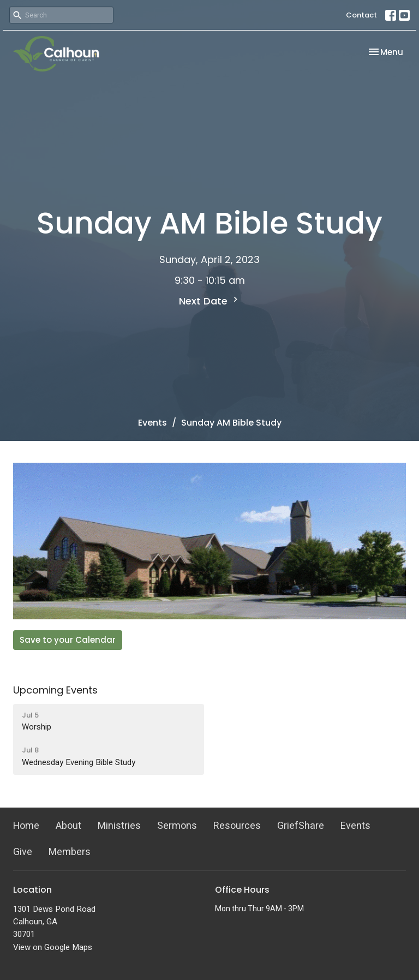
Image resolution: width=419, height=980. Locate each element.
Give (23, 852)
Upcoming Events (55, 690)
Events (152, 423)
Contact (361, 15)
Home (26, 826)
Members (70, 852)
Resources (237, 826)
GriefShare (301, 826)
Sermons (177, 826)
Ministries (119, 826)
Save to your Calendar (68, 640)
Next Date (210, 301)
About (68, 826)
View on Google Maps (53, 947)
